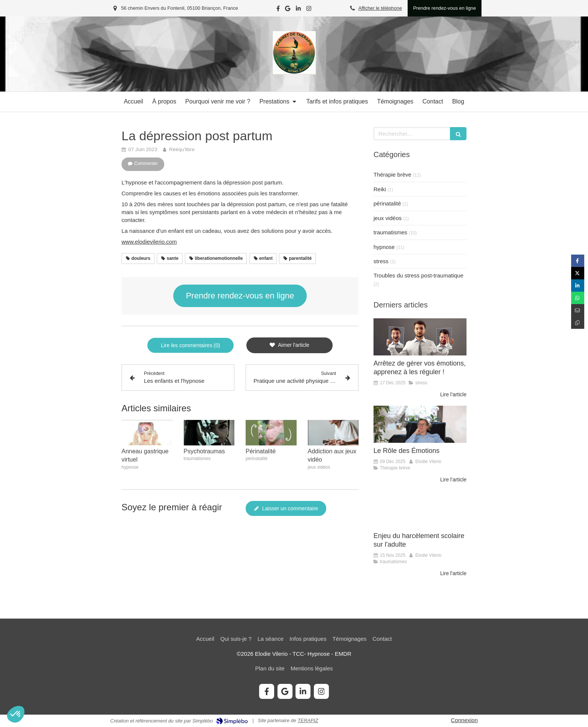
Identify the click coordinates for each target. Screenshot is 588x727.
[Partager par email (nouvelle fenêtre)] (578, 310)
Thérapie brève (392, 175)
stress (381, 261)
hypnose (384, 247)
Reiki (380, 189)
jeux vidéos (388, 218)
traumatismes (390, 232)
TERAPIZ (308, 720)
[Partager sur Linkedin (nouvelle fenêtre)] (578, 286)
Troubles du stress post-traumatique (418, 275)
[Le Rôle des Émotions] (420, 424)
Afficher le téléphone (380, 8)
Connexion (464, 720)
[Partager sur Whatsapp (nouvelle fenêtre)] (578, 298)
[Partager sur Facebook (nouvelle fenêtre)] (578, 261)
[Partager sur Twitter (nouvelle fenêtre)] (578, 273)
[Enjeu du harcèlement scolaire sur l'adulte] (420, 509)
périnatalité (387, 203)
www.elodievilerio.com (149, 242)
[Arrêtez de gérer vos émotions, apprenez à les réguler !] (420, 337)
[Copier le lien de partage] (578, 323)
